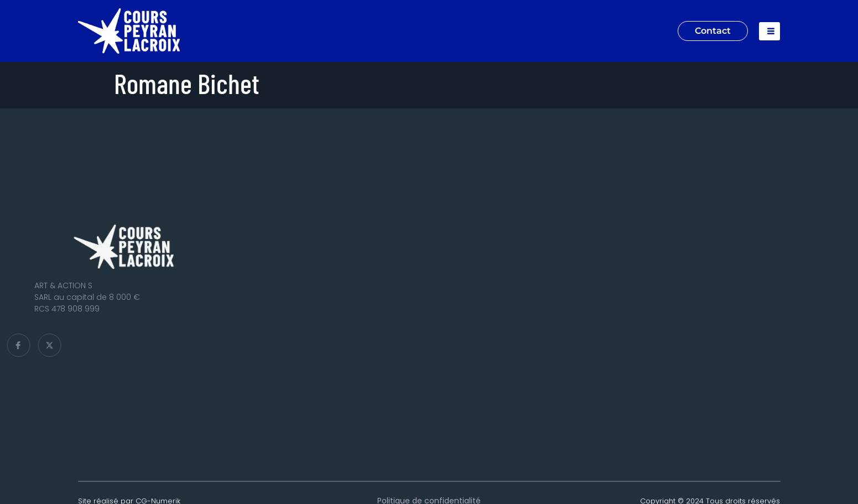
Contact (713, 31)
